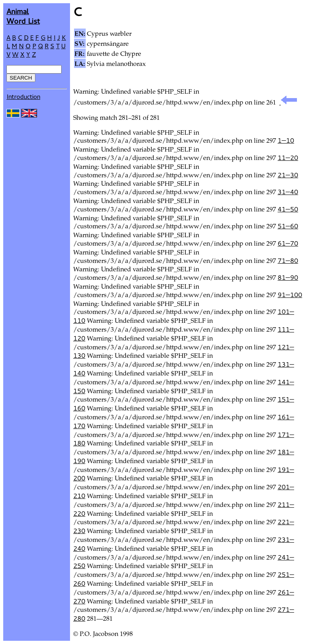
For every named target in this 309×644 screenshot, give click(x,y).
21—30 (288, 175)
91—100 (290, 295)
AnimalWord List (23, 16)
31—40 (288, 192)
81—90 (288, 277)
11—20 (288, 158)
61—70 (288, 243)
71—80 (288, 260)
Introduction (23, 96)
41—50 (288, 209)
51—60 (288, 226)
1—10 (286, 140)
